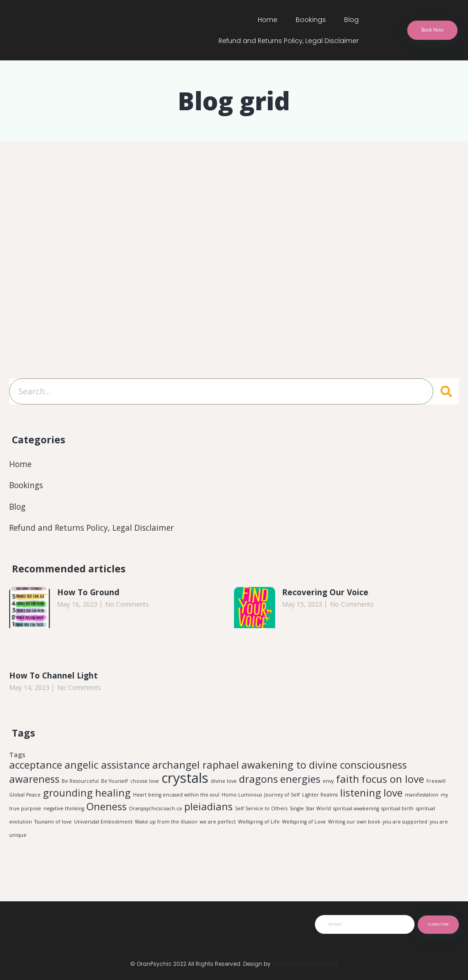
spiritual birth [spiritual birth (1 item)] (397, 813)
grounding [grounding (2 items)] (68, 796)
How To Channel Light (55, 677)
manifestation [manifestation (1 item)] (422, 798)
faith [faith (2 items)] (348, 781)
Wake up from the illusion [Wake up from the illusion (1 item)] (166, 826)
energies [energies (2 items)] (300, 781)
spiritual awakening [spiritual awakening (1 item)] (356, 813)
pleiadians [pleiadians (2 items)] (208, 810)
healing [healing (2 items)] (113, 796)
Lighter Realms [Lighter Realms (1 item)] (320, 798)
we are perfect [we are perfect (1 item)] (218, 826)
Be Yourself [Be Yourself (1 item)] (114, 783)
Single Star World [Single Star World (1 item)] (310, 813)
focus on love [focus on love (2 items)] (393, 781)
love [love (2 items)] (393, 796)
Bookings (311, 20)
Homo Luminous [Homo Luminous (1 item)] (242, 798)
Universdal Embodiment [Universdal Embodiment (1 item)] (103, 826)
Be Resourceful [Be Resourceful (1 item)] (80, 783)
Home (268, 20)
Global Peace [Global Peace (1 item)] (25, 798)
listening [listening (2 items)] (361, 796)
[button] (434, 30)
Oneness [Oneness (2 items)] (106, 810)
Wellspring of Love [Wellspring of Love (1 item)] (304, 826)
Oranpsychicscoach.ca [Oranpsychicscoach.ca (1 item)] (155, 813)
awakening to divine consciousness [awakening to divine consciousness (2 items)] (324, 767)
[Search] (446, 392)
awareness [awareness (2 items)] (34, 781)
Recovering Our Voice (326, 594)
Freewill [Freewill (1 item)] (436, 783)
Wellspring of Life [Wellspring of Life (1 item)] (259, 826)
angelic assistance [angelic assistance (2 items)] (107, 767)
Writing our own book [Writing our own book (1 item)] (354, 826)
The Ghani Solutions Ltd (305, 964)
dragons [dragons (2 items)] (258, 781)
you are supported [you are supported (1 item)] (405, 826)
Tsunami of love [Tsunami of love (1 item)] (53, 826)
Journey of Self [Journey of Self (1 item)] (282, 798)
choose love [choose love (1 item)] (145, 783)
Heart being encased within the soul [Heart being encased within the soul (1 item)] (176, 798)
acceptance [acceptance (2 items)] (36, 767)
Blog (351, 20)
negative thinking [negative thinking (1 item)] (64, 813)
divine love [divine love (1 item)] (224, 783)
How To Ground (89, 594)
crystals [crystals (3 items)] (185, 780)
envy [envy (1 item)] (328, 783)
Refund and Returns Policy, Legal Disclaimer (289, 41)
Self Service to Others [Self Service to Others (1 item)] (261, 813)
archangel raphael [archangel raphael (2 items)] (196, 767)
